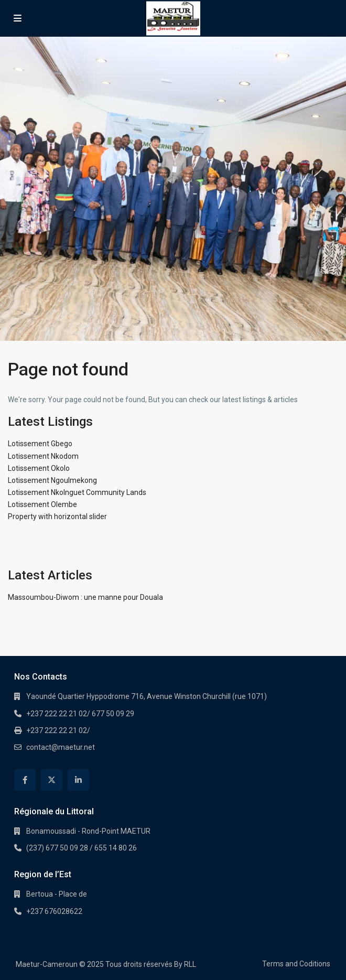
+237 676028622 (54, 911)
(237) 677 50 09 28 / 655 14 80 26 (82, 848)
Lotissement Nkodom (43, 456)
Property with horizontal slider (57, 516)
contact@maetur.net (61, 747)
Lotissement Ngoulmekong (52, 480)
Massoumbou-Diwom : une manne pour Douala (85, 597)
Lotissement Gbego (40, 444)
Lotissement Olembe (42, 504)
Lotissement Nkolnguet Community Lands (77, 492)
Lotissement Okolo (39, 468)
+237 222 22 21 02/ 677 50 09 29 (80, 714)
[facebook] (25, 780)
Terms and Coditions (296, 964)
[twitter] (52, 780)
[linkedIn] (78, 780)
